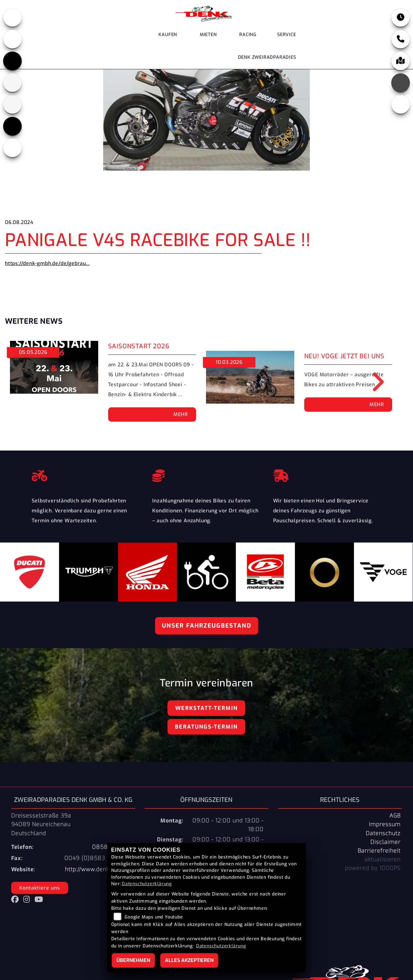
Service (287, 35)
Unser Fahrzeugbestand (207, 626)
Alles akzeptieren (189, 960)
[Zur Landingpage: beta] (12, 83)
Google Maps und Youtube (154, 917)
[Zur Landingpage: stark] (12, 104)
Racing (248, 35)
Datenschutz (383, 833)
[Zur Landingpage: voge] (12, 126)
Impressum (385, 824)
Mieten (208, 35)
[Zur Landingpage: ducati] (12, 39)
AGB (395, 816)
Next (374, 382)
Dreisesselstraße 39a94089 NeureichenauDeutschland (41, 824)
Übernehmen (133, 960)
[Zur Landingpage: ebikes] (12, 148)
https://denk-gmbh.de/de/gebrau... (47, 263)
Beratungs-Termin (206, 727)
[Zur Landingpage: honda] (12, 17)
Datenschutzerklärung (147, 884)
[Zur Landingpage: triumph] (12, 61)
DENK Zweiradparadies (267, 58)
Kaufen (168, 35)
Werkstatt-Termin (206, 708)
